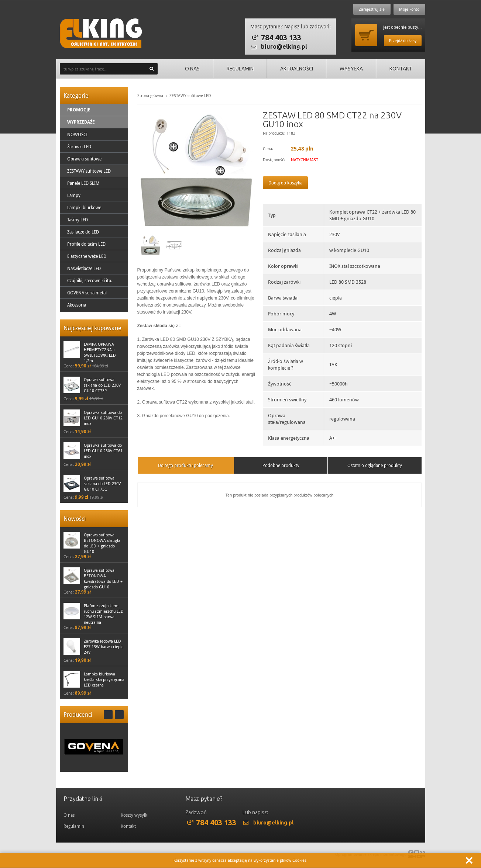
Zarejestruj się (371, 9)
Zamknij (469, 860)
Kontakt (401, 69)
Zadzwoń (196, 812)
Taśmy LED (78, 219)
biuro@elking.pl (284, 46)
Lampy (74, 195)
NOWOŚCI (77, 134)
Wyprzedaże (81, 122)
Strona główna (150, 95)
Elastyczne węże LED (87, 256)
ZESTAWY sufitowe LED (89, 171)
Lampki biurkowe (84, 207)
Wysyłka (350, 69)
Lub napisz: (255, 812)
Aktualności (294, 69)
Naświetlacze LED (84, 268)
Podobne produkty (281, 465)
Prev (108, 715)
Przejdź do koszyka (366, 35)
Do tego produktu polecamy (185, 465)
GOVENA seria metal (87, 293)
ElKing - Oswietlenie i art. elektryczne (101, 33)
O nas (188, 69)
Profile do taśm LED (86, 244)
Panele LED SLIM (83, 183)
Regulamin (237, 69)
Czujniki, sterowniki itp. (90, 280)
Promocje (79, 110)
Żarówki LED (79, 146)
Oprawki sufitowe (84, 159)
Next (119, 715)
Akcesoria (77, 305)
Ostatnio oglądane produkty (375, 465)
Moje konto (409, 9)
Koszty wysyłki (135, 815)
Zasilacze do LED (83, 232)
